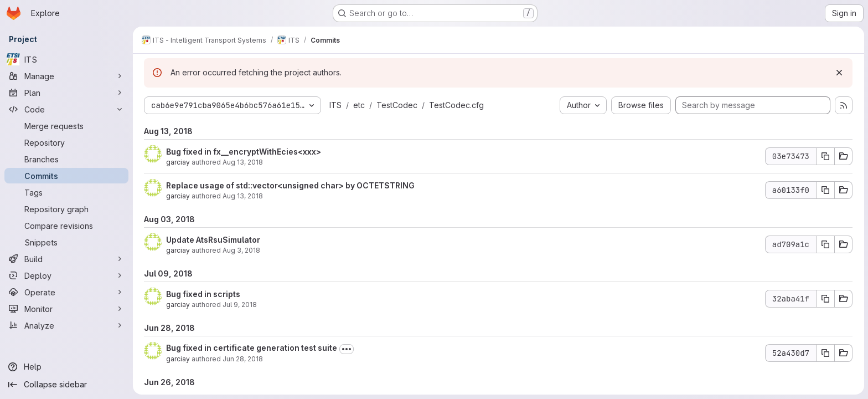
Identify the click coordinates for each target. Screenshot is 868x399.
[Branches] (66, 159)
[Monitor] (66, 309)
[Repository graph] (66, 209)
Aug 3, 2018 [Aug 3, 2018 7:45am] (241, 250)
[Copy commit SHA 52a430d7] (825, 353)
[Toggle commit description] (347, 349)
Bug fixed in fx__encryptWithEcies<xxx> (244, 152)
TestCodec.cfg (456, 105)
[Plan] (66, 93)
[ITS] (66, 59)
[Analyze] (66, 325)
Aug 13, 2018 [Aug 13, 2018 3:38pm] (243, 162)
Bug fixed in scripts (203, 294)
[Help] (66, 367)
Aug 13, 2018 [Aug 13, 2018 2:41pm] (243, 196)
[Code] (66, 109)
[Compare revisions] (66, 226)
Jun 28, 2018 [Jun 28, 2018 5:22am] (243, 359)
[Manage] (66, 76)
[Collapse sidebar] (66, 385)
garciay (178, 162)
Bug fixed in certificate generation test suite (252, 348)
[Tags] (66, 192)
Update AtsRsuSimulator (213, 240)
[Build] (66, 259)
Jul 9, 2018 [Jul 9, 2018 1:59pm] (240, 305)
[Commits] (66, 176)
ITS (335, 105)
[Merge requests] (66, 126)
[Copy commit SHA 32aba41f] (825, 299)
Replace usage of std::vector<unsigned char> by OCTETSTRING (290, 185)
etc (359, 105)
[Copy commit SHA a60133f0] (825, 190)
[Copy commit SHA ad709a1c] (825, 244)
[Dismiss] (839, 73)
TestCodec (397, 105)
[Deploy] (66, 275)
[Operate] (66, 292)
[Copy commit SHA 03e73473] (825, 156)
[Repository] (66, 142)
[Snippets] (66, 242)
